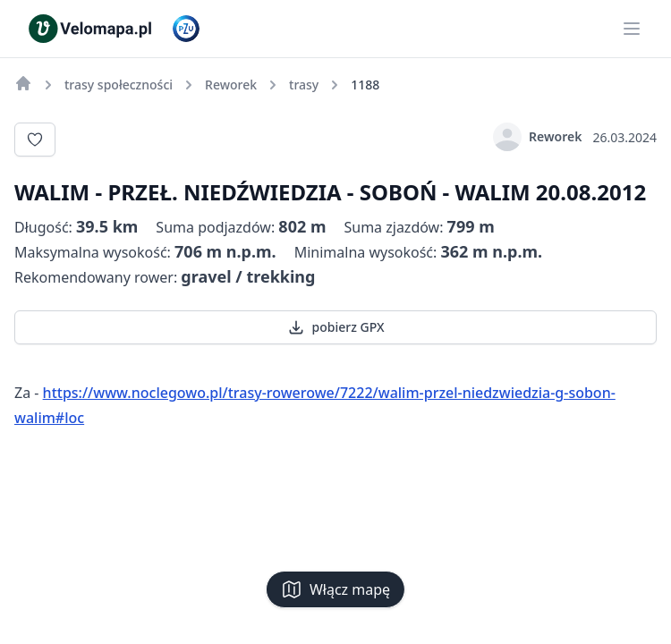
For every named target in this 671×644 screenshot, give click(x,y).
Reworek (537, 137)
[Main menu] (632, 29)
